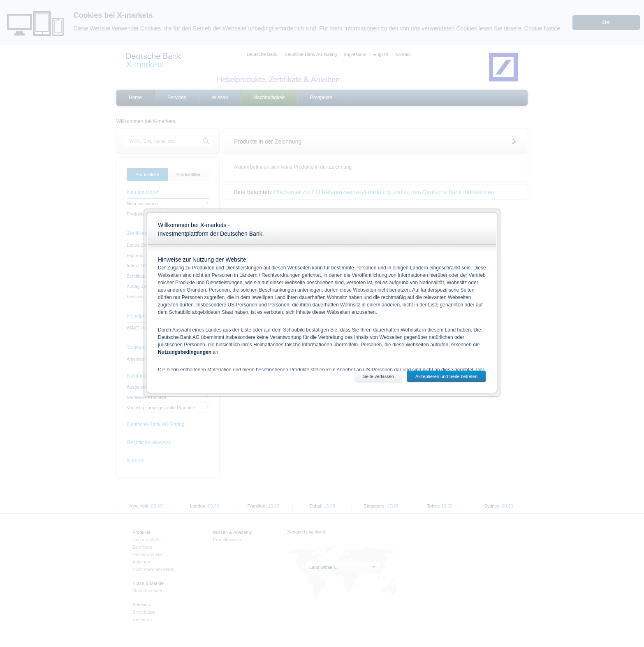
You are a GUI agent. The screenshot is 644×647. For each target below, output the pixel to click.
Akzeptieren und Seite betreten (446, 376)
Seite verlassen (379, 376)
